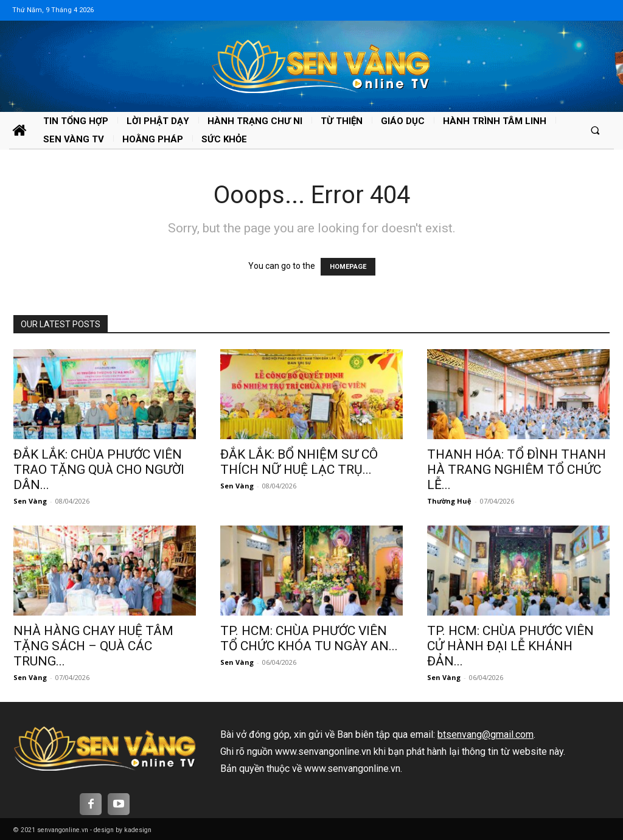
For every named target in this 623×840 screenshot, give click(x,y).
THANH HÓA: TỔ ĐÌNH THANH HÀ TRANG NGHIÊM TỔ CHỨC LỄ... (517, 470)
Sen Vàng (30, 501)
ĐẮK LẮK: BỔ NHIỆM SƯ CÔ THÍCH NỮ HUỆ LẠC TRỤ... (299, 462)
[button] (595, 130)
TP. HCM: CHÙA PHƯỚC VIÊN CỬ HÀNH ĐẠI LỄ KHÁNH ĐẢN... (510, 646)
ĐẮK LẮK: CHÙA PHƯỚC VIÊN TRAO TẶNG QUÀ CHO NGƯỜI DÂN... (99, 470)
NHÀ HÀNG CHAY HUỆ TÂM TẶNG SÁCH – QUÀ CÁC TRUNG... (93, 646)
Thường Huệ (449, 501)
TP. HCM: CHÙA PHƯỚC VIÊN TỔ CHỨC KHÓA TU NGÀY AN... (309, 638)
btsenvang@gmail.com (486, 734)
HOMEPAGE (348, 267)
